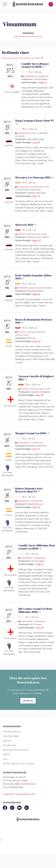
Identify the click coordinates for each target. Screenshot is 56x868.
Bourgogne (37, 187)
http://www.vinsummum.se (28, 36)
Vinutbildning (11, 736)
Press (6, 755)
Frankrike (30, 76)
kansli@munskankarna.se (23, 784)
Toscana (31, 234)
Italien (22, 234)
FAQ (5, 759)
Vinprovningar (12, 732)
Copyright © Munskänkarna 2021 (19, 794)
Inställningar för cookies (19, 764)
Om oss (7, 741)
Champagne (43, 76)
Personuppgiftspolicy (16, 750)
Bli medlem (9, 745)
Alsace (34, 133)
